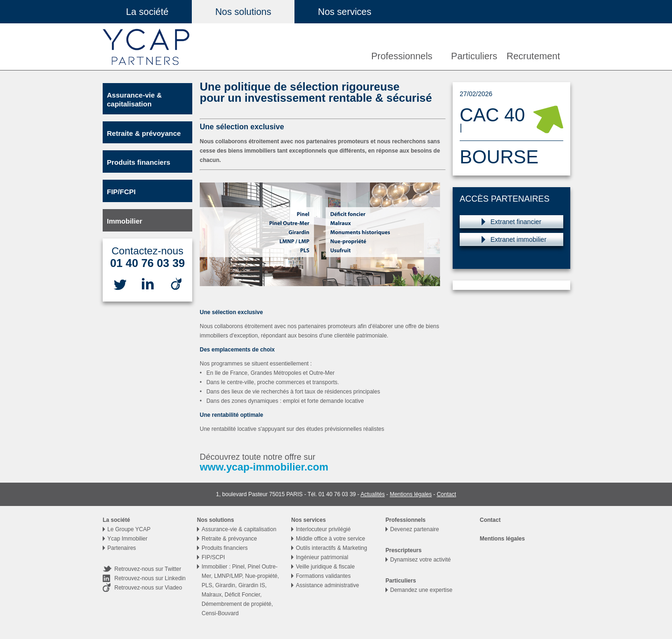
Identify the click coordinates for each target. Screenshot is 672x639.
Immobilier (125, 221)
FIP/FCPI (121, 192)
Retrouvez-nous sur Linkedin (150, 578)
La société (147, 12)
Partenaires (122, 548)
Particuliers (474, 56)
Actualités (372, 494)
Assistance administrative (327, 585)
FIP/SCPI (213, 557)
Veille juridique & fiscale (325, 567)
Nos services (344, 12)
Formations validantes (323, 576)
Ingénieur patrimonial (322, 557)
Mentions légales (411, 494)
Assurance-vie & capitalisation (134, 99)
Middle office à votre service (331, 539)
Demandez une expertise (421, 590)
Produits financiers (139, 162)
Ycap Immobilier (127, 539)
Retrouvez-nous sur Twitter (148, 569)
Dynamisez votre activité (420, 560)
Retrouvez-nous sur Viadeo (148, 588)
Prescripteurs (403, 550)
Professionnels (402, 56)
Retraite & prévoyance (144, 133)
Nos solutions (243, 12)
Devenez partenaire (415, 529)
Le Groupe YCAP (129, 529)
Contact (446, 494)
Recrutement (534, 56)
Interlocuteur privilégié (323, 529)
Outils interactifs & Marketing (332, 548)
